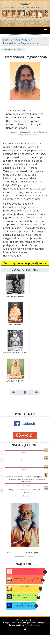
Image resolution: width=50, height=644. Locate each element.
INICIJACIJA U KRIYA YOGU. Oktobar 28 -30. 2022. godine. (24, 491)
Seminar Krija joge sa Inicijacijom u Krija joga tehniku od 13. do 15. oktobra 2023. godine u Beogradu (25, 479)
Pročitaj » (24, 452)
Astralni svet (26, 587)
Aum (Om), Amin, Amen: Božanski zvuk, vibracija (24, 605)
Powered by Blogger (33, 625)
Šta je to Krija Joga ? (28, 570)
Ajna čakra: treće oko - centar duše (25, 596)
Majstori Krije (23, 40)
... (25, 632)
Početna (8, 40)
